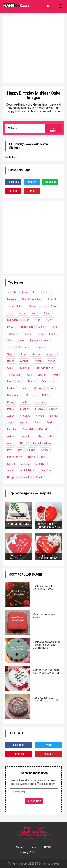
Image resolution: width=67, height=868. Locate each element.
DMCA (48, 847)
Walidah (52, 423)
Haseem (24, 423)
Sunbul (11, 354)
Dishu (39, 436)
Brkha (36, 293)
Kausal (43, 429)
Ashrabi (12, 436)
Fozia (32, 450)
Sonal (39, 477)
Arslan (11, 470)
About (19, 847)
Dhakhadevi (14, 395)
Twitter (32, 182)
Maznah (25, 409)
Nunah (52, 361)
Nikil (22, 443)
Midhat (42, 327)
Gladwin (53, 409)
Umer (50, 388)
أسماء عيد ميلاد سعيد (33, 838)
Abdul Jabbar (28, 470)
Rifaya (52, 436)
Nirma (23, 313)
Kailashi (26, 436)
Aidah (38, 423)
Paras (40, 334)
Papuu (11, 409)
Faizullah (12, 429)
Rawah (11, 402)
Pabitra (46, 395)
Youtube (48, 754)
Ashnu (47, 313)
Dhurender (24, 347)
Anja (20, 382)
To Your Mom (48, 306)
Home (27, 828)
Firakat (11, 388)
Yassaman (13, 334)
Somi (24, 293)
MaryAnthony (15, 457)
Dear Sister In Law (32, 299)
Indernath (40, 402)
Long (55, 327)
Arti (23, 354)
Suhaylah (12, 320)
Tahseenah (13, 375)
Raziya (34, 340)
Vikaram (42, 375)
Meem (50, 320)
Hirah (26, 320)
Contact (33, 847)
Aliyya (11, 423)
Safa (48, 293)
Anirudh (48, 340)
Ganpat (25, 464)
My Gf (10, 327)
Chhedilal (31, 395)
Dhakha (25, 402)
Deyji (21, 450)
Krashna (41, 347)
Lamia (54, 416)
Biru (9, 382)
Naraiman (40, 464)
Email (32, 191)
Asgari (11, 443)
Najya (21, 340)
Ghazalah (28, 429)
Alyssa (45, 450)
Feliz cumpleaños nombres (34, 835)
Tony (10, 347)
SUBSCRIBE (34, 801)
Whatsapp (51, 182)
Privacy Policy (28, 852)
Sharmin (52, 299)
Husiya (11, 477)
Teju (55, 375)
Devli (10, 450)
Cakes (40, 828)
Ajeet (35, 313)
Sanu (28, 334)
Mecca (39, 409)
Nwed (29, 375)
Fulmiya (12, 299)
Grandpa (46, 470)
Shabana (25, 416)
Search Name (53, 129)
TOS (45, 852)
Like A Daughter (45, 368)
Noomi (11, 361)
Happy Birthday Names (34, 832)
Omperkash (26, 327)
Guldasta (47, 382)
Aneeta (40, 416)
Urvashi (38, 361)
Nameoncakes (51, 864)
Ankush (11, 293)
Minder (38, 388)
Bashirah (25, 368)
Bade (52, 334)
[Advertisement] (33, 49)
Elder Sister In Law (41, 443)
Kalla (32, 306)
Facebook (13, 182)
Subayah (51, 354)
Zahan (11, 416)
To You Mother (15, 306)
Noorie (32, 457)
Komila (11, 464)
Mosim (32, 382)
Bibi (43, 457)
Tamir (10, 313)
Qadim (24, 388)
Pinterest (13, 191)
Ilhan (38, 320)
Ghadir (11, 368)
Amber (24, 361)
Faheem (35, 354)
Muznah (25, 477)
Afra (10, 340)
